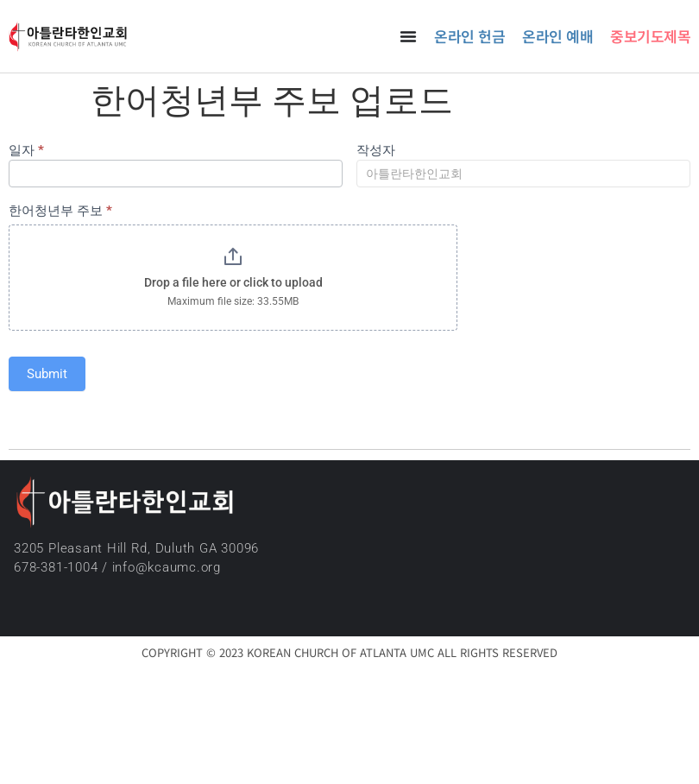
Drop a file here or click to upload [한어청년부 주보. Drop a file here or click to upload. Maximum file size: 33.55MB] (233, 282)
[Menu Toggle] (408, 36)
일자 (26, 151)
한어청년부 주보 (60, 212)
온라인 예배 (557, 36)
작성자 (376, 151)
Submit (47, 374)
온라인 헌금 (469, 36)
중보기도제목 (650, 36)
